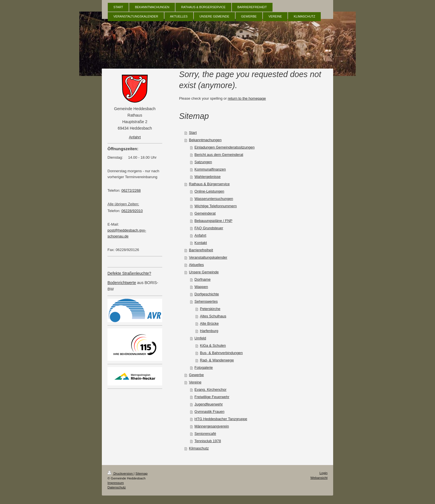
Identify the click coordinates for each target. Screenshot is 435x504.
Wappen (201, 287)
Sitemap (141, 473)
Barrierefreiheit (201, 250)
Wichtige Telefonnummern (216, 206)
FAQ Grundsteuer (209, 228)
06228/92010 (132, 211)
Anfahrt (200, 235)
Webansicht (319, 478)
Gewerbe (196, 375)
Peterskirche (210, 309)
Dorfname (202, 279)
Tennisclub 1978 (208, 441)
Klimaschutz (199, 448)
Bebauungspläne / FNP (213, 221)
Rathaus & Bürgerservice (209, 184)
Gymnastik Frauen (209, 412)
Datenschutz (117, 487)
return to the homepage (247, 98)
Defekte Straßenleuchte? (129, 273)
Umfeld (200, 338)
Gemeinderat (205, 213)
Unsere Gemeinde (204, 272)
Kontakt (201, 243)
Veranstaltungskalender (208, 257)
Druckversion (121, 473)
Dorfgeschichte (207, 294)
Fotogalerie (204, 367)
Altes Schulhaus (213, 316)
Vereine (195, 382)
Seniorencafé (205, 434)
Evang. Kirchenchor (210, 390)
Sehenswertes (206, 301)
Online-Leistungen (209, 191)
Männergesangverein (212, 426)
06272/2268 (131, 190)
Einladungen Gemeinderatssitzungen (224, 147)
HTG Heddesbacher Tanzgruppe (221, 419)
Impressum (116, 483)
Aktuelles (196, 265)
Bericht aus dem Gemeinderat (219, 155)
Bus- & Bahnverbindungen (221, 353)
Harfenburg (209, 331)
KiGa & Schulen (213, 345)
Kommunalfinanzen (210, 169)
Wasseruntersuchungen (214, 199)
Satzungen (203, 162)
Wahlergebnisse (207, 177)
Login (323, 473)
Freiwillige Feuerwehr (212, 397)
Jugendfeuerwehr (208, 404)
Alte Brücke (209, 323)
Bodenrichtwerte (122, 283)
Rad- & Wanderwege (217, 360)
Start (193, 133)
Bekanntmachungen (205, 140)
